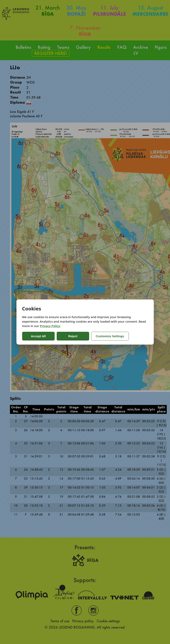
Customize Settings (110, 336)
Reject (73, 336)
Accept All (38, 336)
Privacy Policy (50, 326)
